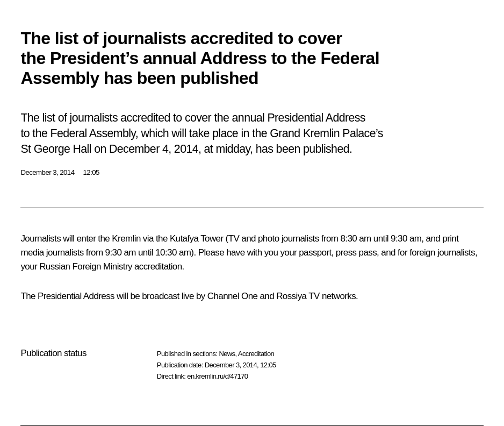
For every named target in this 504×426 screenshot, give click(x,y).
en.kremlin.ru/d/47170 (217, 376)
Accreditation (256, 354)
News (227, 354)
